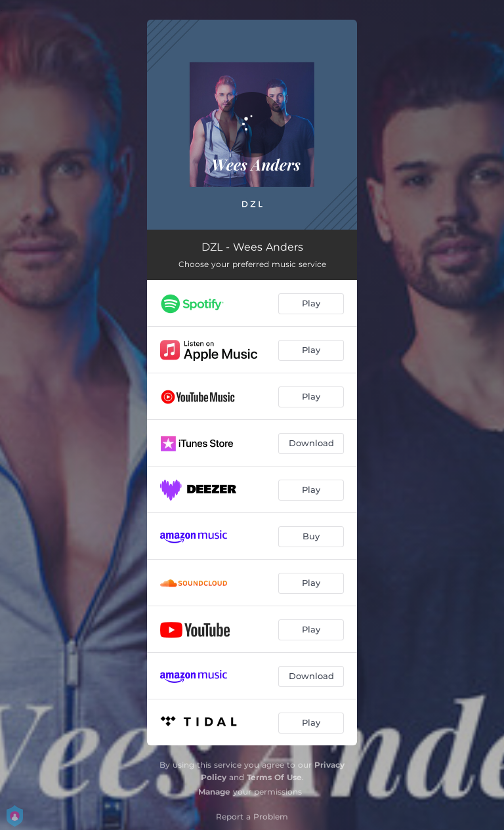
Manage (214, 792)
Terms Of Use (274, 777)
